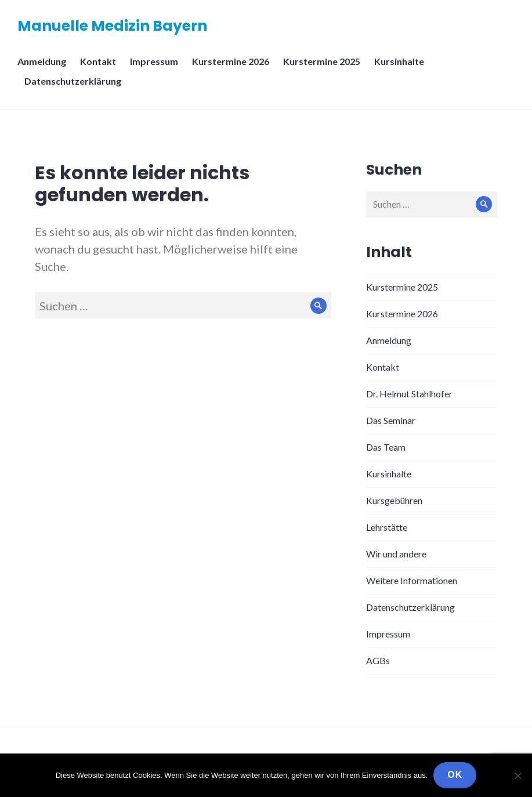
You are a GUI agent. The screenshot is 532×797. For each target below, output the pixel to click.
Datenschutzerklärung (73, 81)
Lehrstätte (387, 527)
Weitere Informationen (412, 580)
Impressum (154, 61)
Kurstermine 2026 (231, 61)
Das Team (386, 447)
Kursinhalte (399, 61)
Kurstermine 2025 (322, 61)
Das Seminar (391, 420)
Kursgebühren (394, 500)
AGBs (378, 660)
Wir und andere (396, 554)
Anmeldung (42, 61)
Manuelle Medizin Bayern (112, 26)
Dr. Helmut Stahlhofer (409, 394)
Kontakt (98, 61)
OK (455, 775)
